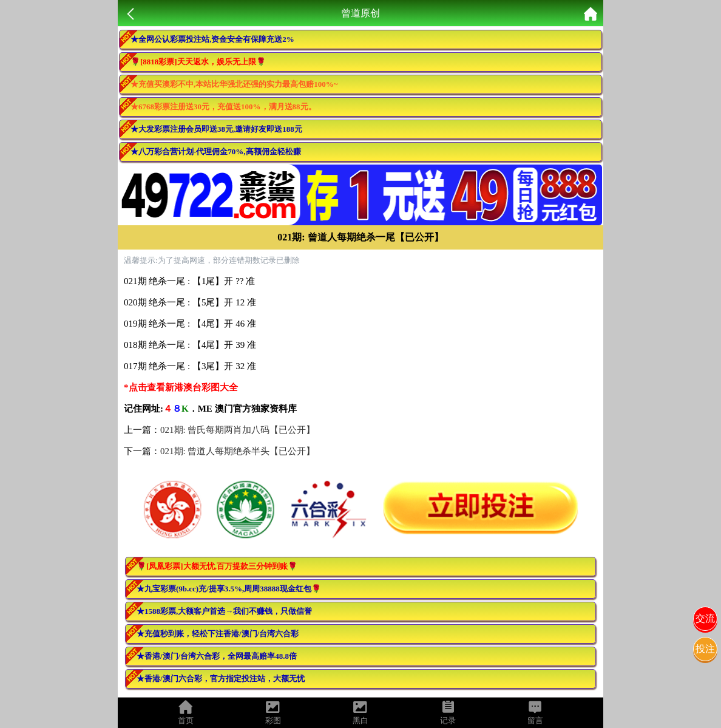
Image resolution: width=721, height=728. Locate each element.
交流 (705, 618)
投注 (705, 649)
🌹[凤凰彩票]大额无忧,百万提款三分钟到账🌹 (217, 566)
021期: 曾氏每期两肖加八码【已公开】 (238, 430)
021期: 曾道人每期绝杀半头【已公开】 (238, 451)
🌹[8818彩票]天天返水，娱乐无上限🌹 (198, 62)
